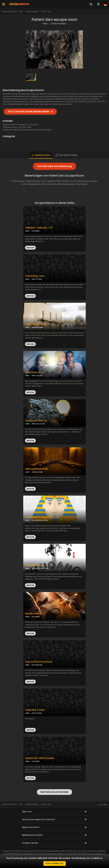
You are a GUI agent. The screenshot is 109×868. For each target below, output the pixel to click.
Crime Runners (32, 12)
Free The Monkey (35, 324)
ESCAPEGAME (37, 665)
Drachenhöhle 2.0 (36, 421)
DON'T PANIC (37, 279)
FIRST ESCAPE (37, 376)
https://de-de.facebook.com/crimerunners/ (32, 130)
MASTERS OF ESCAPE (40, 568)
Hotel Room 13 (34, 372)
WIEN (45, 24)
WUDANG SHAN (34, 565)
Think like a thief (35, 710)
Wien (21, 12)
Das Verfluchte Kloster (39, 662)
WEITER (30, 296)
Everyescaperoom (9, 12)
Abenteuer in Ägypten (39, 517)
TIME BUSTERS (37, 472)
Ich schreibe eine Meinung (54, 166)
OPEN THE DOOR (38, 424)
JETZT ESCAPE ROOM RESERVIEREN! (29, 112)
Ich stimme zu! (55, 863)
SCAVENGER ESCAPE (40, 520)
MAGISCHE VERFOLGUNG (40, 758)
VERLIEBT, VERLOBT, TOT (39, 228)
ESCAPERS (36, 617)
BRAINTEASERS (37, 327)
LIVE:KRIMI (36, 231)
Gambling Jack (35, 276)
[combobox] (98, 4)
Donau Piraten (34, 614)
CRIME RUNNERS (58, 24)
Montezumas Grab (37, 469)
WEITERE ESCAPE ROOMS (54, 792)
